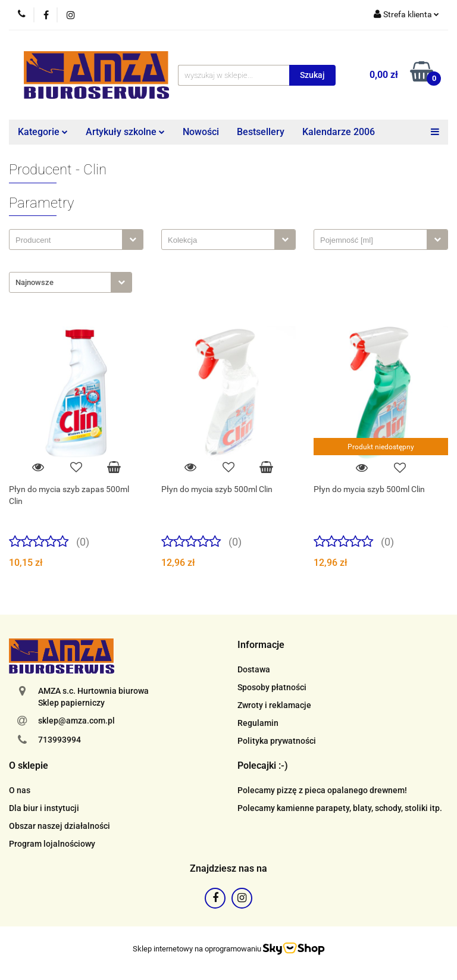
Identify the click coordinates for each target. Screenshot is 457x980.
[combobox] (76, 239)
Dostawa (254, 669)
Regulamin (258, 723)
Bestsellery (261, 132)
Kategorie (43, 132)
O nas (20, 790)
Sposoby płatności (272, 687)
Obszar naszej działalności (60, 826)
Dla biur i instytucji (44, 808)
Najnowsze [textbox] (35, 282)
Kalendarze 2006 (339, 132)
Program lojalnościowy (52, 844)
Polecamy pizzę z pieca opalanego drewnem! (322, 790)
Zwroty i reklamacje (274, 705)
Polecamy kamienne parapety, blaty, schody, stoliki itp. (340, 808)
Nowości (201, 132)
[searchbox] (69, 240)
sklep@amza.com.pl (76, 721)
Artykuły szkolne (125, 132)
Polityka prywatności (277, 741)
